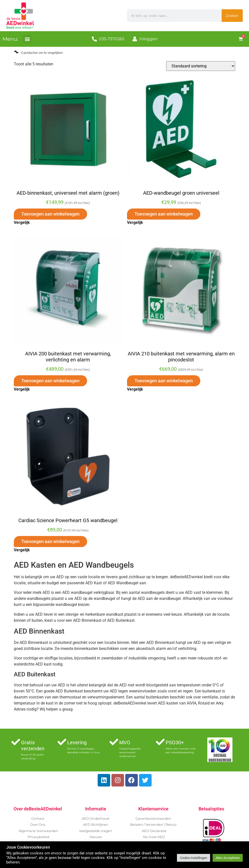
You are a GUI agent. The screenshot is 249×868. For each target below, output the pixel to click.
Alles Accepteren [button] (228, 858)
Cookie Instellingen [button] (194, 858)
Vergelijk (22, 222)
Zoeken (232, 16)
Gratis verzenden (33, 746)
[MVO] (114, 742)
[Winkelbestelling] (201, 66)
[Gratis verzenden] (16, 742)
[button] (27, 39)
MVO (125, 742)
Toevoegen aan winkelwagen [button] (50, 214)
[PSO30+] (160, 742)
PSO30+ (175, 742)
